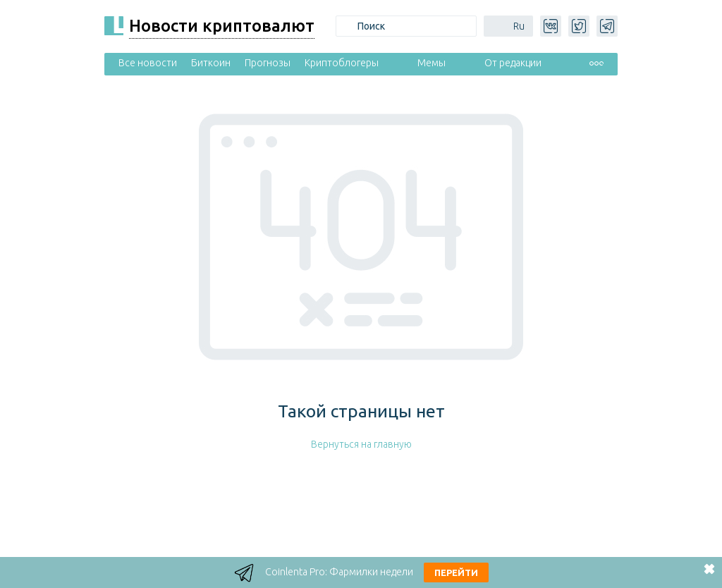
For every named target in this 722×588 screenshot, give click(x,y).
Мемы (432, 63)
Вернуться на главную (361, 444)
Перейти (456, 572)
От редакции (513, 63)
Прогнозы (268, 63)
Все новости (148, 63)
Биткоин (211, 63)
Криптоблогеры (342, 63)
